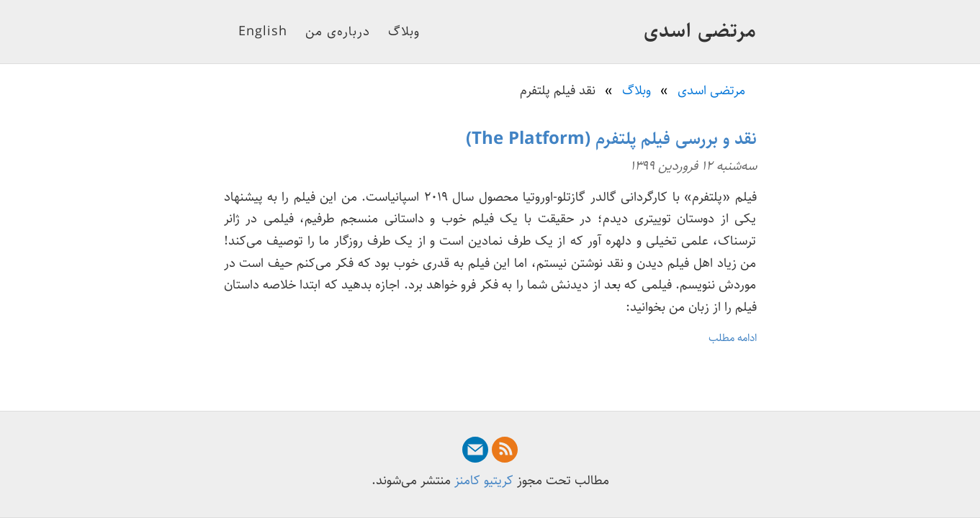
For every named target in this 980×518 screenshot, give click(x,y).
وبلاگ (404, 32)
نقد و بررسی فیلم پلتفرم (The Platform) (611, 139)
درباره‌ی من (338, 32)
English (263, 32)
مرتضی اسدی (700, 31)
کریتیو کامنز (484, 481)
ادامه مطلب (733, 338)
